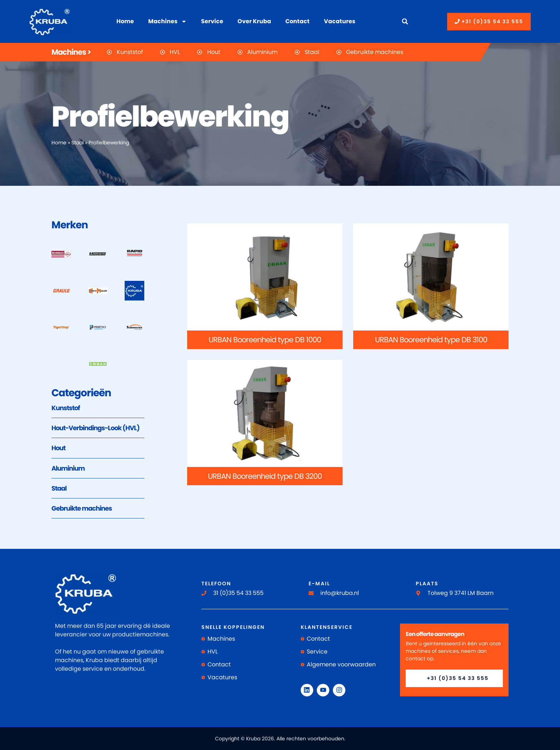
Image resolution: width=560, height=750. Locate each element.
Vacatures (340, 21)
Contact (297, 21)
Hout (58, 448)
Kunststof (66, 408)
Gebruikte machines (82, 508)
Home (125, 21)
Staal (77, 143)
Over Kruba (254, 21)
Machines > (71, 52)
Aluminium (68, 468)
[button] (405, 22)
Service (212, 21)
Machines (167, 21)
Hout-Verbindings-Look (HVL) (96, 428)
